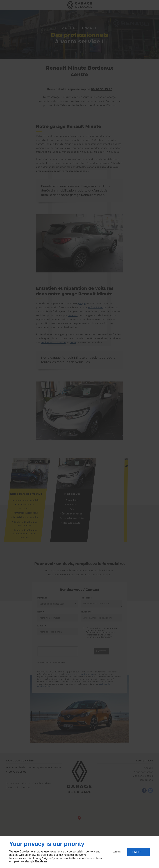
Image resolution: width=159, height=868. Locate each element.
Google (30, 861)
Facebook (41, 861)
